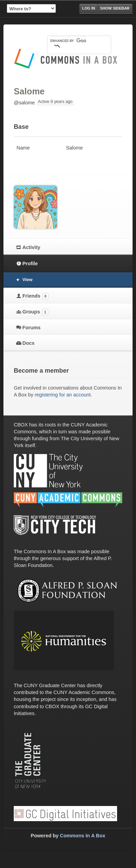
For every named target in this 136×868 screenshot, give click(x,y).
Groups (35, 312)
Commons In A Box (83, 836)
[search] (68, 41)
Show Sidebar (115, 8)
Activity (31, 247)
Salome (29, 91)
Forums (32, 328)
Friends (35, 296)
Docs (28, 343)
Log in (89, 8)
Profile (30, 263)
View (27, 280)
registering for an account (63, 395)
